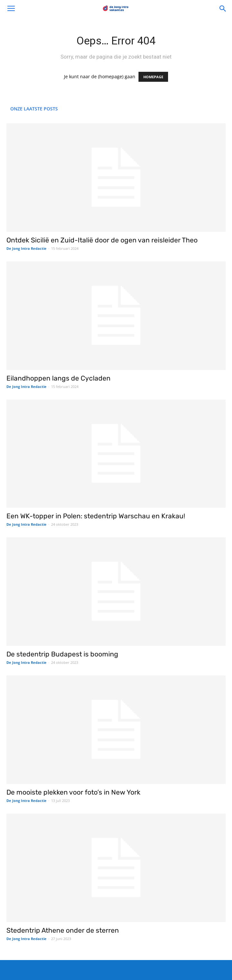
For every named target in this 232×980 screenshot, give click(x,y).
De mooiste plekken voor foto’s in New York (73, 792)
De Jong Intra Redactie (27, 248)
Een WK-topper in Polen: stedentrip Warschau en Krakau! (96, 516)
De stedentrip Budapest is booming (62, 654)
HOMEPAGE (153, 77)
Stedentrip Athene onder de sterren (63, 930)
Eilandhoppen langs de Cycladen (58, 378)
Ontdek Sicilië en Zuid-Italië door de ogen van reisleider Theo (102, 240)
